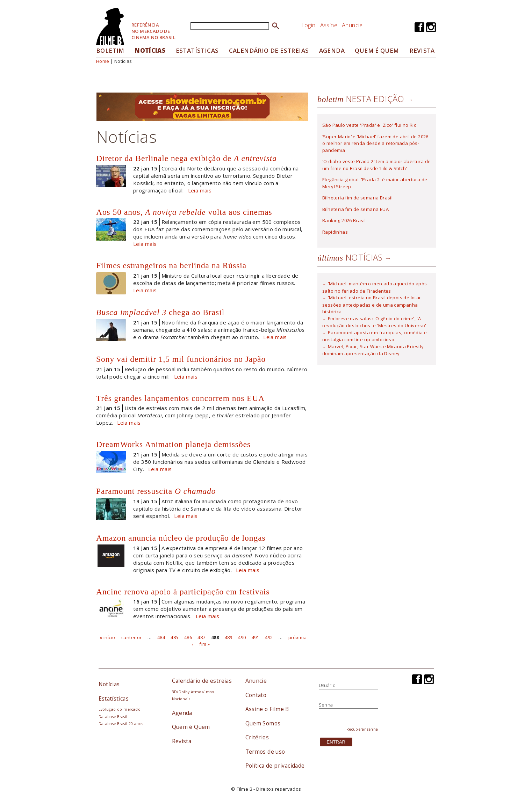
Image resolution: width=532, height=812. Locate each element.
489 (229, 637)
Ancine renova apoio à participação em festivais (183, 592)
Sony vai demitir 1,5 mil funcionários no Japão (181, 359)
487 (201, 637)
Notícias (150, 50)
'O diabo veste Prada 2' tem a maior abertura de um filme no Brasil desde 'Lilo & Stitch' (376, 165)
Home (103, 61)
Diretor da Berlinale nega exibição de (186, 158)
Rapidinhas (335, 232)
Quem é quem (377, 50)
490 (242, 637)
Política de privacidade (275, 766)
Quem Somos (263, 723)
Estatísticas (197, 50)
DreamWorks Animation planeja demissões (173, 444)
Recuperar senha (362, 729)
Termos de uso (265, 752)
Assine (329, 25)
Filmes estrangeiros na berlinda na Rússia (171, 265)
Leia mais (200, 190)
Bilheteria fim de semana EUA (355, 209)
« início (107, 637)
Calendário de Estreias (269, 50)
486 (188, 637)
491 (256, 637)
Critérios (257, 737)
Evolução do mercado (120, 709)
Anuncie (352, 25)
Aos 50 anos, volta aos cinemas (184, 212)
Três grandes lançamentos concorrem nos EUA (180, 398)
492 (269, 637)
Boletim (110, 50)
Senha (326, 705)
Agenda (332, 50)
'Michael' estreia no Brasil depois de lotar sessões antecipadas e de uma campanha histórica (372, 305)
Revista (422, 50)
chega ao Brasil (160, 312)
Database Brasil (113, 717)
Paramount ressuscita (156, 491)
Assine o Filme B (267, 709)
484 (161, 637)
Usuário (327, 685)
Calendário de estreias (202, 681)
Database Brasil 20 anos (121, 724)
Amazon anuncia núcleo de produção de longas (181, 538)
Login (308, 25)
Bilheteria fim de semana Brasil (357, 198)
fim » (204, 644)
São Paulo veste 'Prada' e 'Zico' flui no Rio (369, 125)
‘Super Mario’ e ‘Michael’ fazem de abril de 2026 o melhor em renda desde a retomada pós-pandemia (375, 143)
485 (174, 637)
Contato (256, 695)
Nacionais (181, 699)
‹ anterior (131, 637)
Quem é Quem (191, 727)
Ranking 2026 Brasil (344, 220)
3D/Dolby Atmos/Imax (193, 692)
